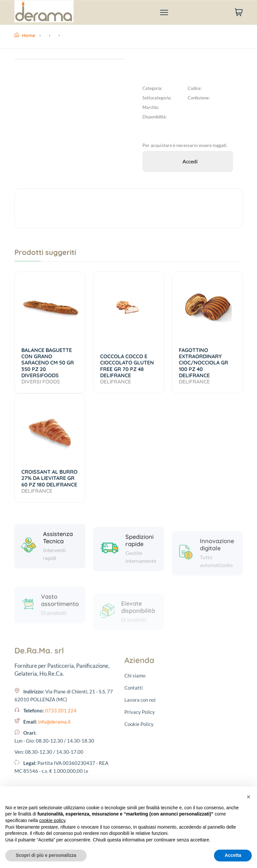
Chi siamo (135, 769)
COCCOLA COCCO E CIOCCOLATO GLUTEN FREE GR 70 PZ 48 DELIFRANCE (127, 369)
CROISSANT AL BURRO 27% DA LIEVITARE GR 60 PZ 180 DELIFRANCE (50, 481)
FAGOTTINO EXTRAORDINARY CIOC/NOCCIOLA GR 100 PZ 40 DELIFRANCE (203, 366)
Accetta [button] (233, 855)
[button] (248, 797)
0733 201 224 (61, 777)
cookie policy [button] (52, 820)
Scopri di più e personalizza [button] (46, 855)
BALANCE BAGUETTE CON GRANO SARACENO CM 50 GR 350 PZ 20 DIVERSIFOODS (48, 366)
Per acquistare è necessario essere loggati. (185, 145)
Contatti (134, 781)
